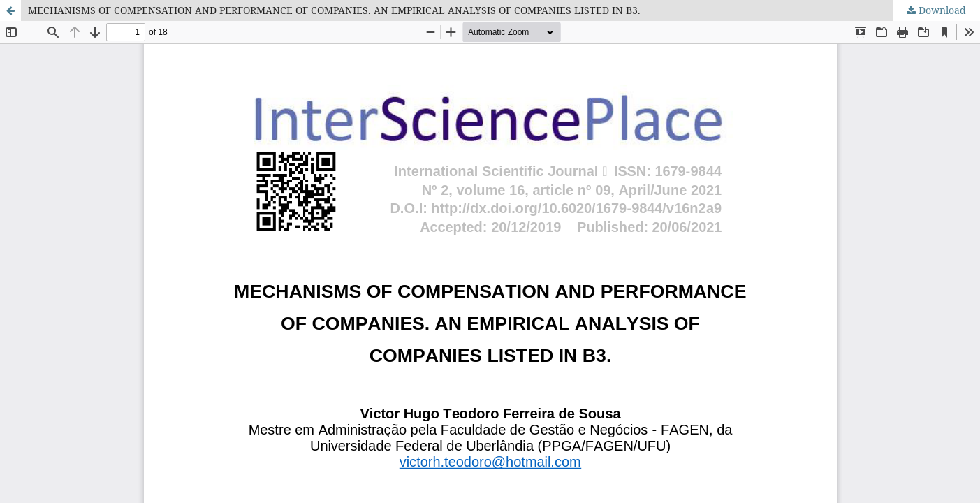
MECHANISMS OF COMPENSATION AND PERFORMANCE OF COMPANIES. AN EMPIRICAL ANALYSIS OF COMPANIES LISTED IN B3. (334, 10)
